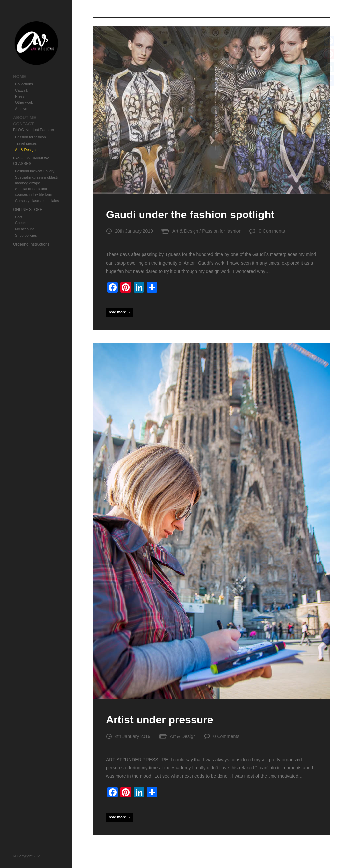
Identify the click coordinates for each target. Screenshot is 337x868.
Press (20, 96)
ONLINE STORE (28, 210)
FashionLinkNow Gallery (35, 171)
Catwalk (22, 90)
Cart (19, 217)
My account (24, 229)
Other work (24, 102)
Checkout (23, 223)
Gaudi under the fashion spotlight (190, 215)
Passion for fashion (31, 137)
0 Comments (272, 231)
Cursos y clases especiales (37, 201)
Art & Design (25, 150)
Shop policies (26, 235)
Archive (21, 109)
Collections (24, 84)
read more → (120, 312)
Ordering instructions (31, 244)
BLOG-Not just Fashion (34, 130)
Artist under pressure (159, 720)
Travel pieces (26, 143)
